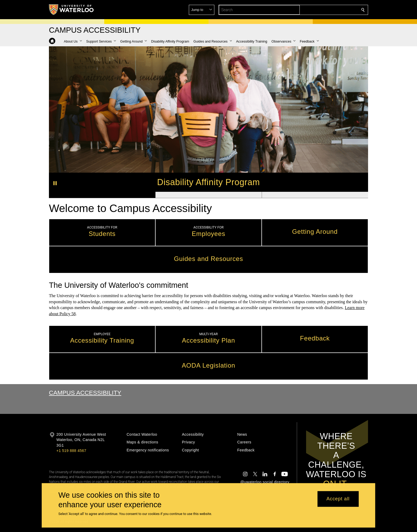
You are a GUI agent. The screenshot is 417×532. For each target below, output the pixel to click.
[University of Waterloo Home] (72, 10)
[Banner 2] (208, 195)
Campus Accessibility (85, 393)
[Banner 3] (315, 195)
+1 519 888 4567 (71, 451)
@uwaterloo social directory (265, 482)
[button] (324, 10)
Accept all (338, 499)
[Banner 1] (102, 195)
